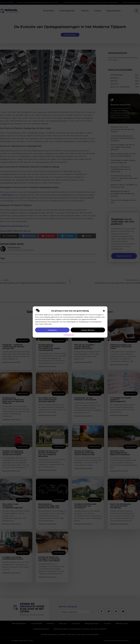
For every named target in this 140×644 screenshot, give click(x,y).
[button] (104, 311)
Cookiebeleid (69, 335)
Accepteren (52, 330)
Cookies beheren (88, 330)
